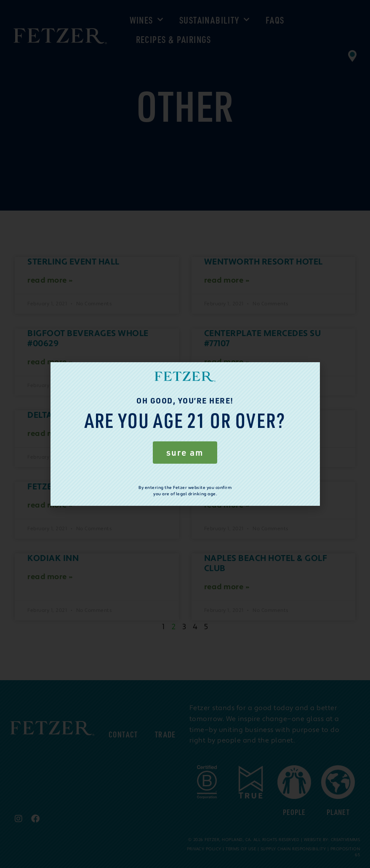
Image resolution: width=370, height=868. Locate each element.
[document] (185, 434)
